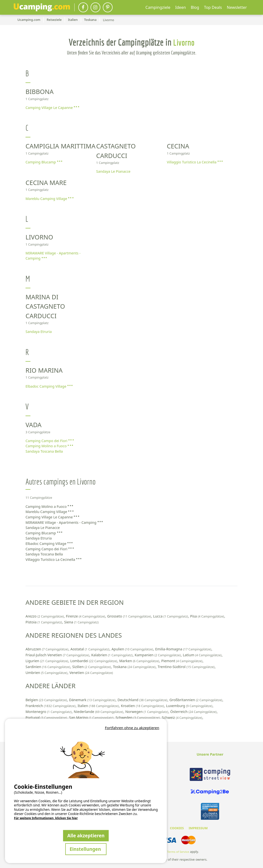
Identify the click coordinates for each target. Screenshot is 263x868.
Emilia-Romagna (184, 649)
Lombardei (94, 661)
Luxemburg (190, 706)
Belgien (47, 700)
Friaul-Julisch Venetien (58, 655)
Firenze (86, 616)
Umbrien (47, 673)
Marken (140, 661)
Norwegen (147, 712)
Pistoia (44, 622)
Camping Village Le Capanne (52, 108)
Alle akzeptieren (86, 835)
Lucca (171, 616)
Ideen (180, 7)
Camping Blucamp (44, 162)
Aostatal (90, 649)
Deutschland (143, 700)
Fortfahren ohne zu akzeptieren (132, 728)
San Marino (92, 717)
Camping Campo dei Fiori (50, 441)
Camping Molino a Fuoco (49, 446)
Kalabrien (112, 655)
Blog (195, 7)
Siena (81, 622)
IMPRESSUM (198, 828)
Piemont (182, 661)
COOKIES (177, 828)
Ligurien (47, 661)
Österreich (194, 712)
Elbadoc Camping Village (49, 386)
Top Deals (213, 7)
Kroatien (143, 706)
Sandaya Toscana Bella (44, 451)
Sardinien (48, 667)
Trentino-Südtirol (187, 667)
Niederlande (99, 712)
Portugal (47, 717)
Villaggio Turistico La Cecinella (195, 162)
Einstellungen (86, 849)
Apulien (133, 649)
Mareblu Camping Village (50, 199)
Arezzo (45, 616)
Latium (203, 655)
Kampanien (158, 655)
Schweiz (183, 717)
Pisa (208, 616)
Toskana (135, 667)
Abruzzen (47, 649)
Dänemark (92, 700)
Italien (99, 706)
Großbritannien (196, 700)
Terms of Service (178, 852)
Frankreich (51, 706)
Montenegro (49, 712)
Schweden (138, 717)
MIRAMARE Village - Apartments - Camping (53, 256)
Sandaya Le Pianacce (113, 171)
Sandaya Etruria (39, 332)
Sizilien (92, 667)
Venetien (91, 673)
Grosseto (130, 616)
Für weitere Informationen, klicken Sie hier (46, 818)
